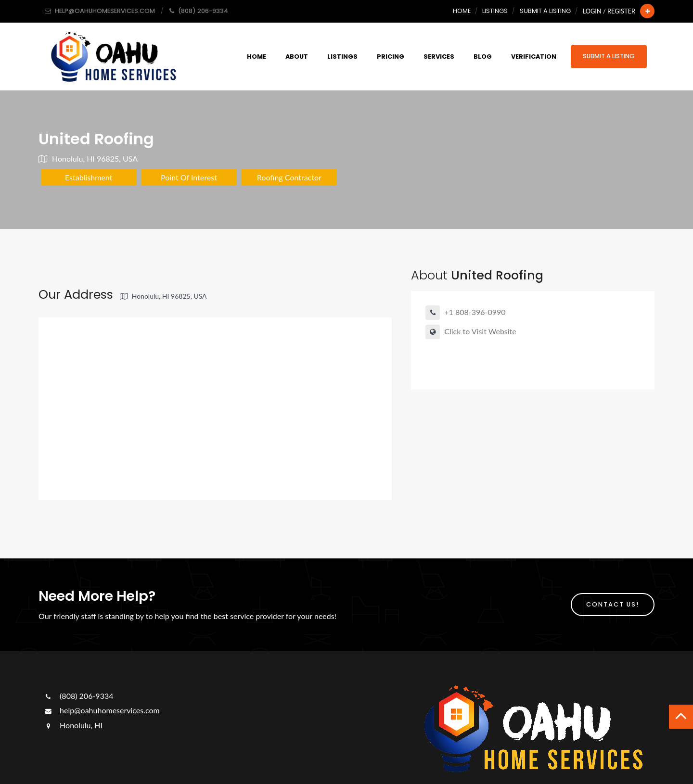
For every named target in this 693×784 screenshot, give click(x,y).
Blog (483, 57)
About (297, 57)
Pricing (391, 57)
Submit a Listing (545, 11)
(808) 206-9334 (78, 696)
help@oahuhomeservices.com (102, 710)
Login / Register (609, 11)
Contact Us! (613, 604)
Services (439, 57)
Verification (534, 57)
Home (462, 11)
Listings (495, 11)
